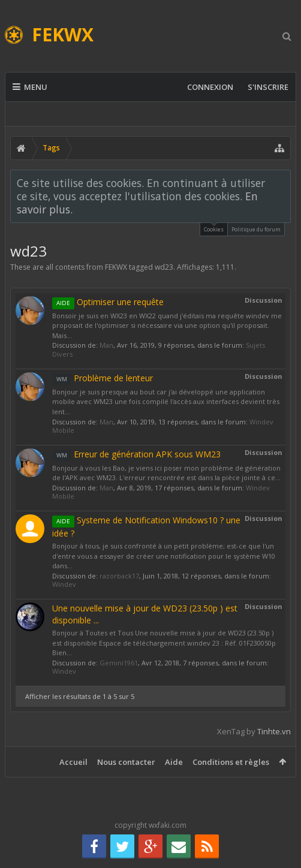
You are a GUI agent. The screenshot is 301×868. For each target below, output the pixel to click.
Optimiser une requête (108, 302)
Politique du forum (256, 229)
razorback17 (119, 576)
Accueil (73, 762)
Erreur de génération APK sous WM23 (136, 454)
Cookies (214, 228)
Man (106, 345)
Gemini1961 (119, 663)
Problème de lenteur (103, 378)
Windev (64, 584)
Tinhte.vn (274, 731)
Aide (174, 762)
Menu (30, 87)
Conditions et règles (231, 762)
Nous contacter (126, 762)
